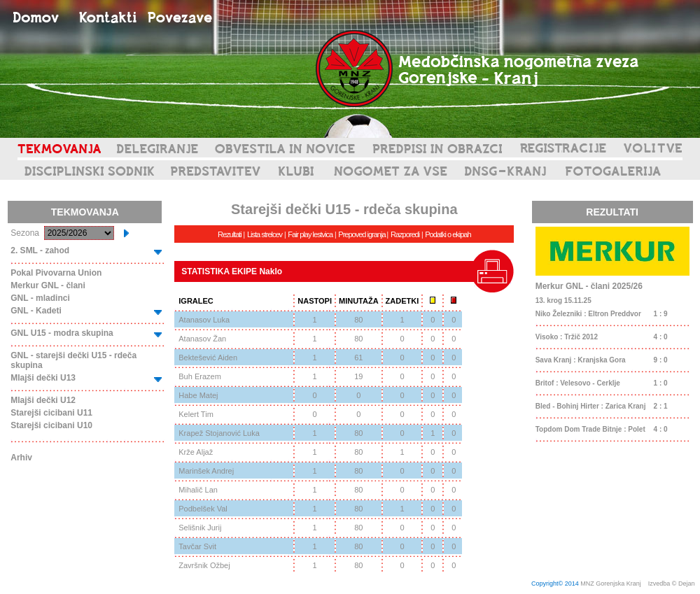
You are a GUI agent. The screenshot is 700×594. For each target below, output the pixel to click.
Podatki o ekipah (448, 234)
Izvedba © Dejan (672, 584)
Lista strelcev (265, 234)
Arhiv (21, 458)
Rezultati (230, 234)
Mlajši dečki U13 (43, 378)
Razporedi (405, 234)
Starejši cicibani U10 (51, 425)
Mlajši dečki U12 (43, 400)
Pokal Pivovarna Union (56, 273)
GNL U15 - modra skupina (62, 333)
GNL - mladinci (40, 298)
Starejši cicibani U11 (51, 413)
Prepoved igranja (362, 234)
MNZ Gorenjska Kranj (611, 584)
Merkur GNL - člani (48, 285)
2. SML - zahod (40, 250)
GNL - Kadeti (36, 311)
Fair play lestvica (310, 234)
